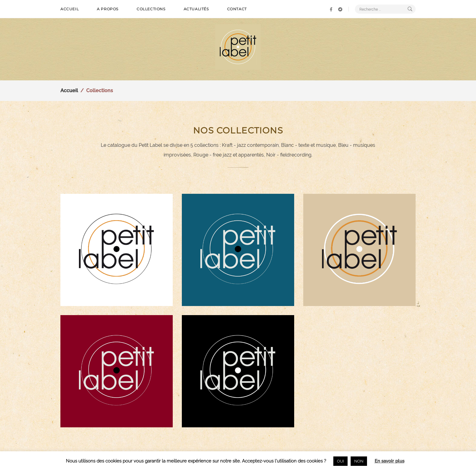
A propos (108, 9)
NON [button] (359, 461)
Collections (151, 9)
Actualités (196, 9)
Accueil (70, 9)
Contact (237, 9)
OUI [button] (340, 461)
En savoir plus (389, 461)
